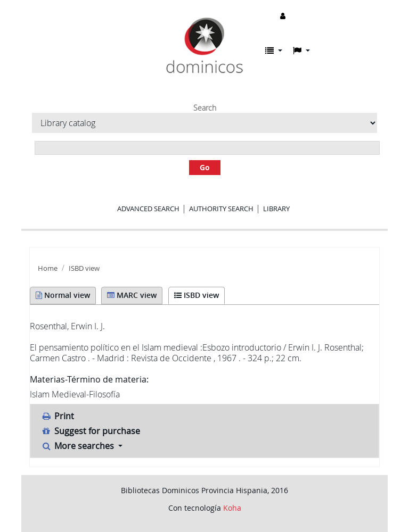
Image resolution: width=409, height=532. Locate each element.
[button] (274, 51)
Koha (232, 508)
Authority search (221, 209)
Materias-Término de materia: (89, 379)
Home (48, 268)
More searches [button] (79, 446)
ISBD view (84, 268)
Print (58, 416)
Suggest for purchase (91, 431)
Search (205, 108)
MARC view (132, 295)
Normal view (63, 295)
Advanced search (148, 209)
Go (205, 167)
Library (276, 209)
